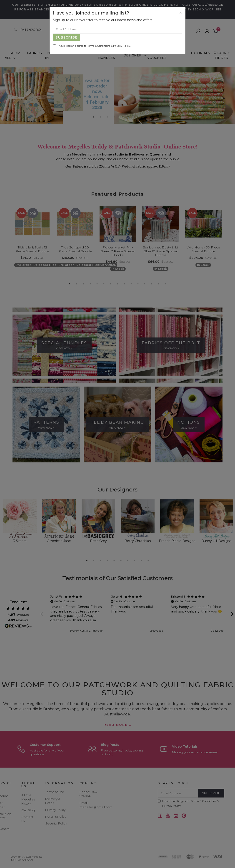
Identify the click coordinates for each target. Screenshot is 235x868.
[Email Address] (117, 29)
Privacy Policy (122, 46)
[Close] (181, 13)
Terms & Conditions (99, 46)
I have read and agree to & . (92, 46)
